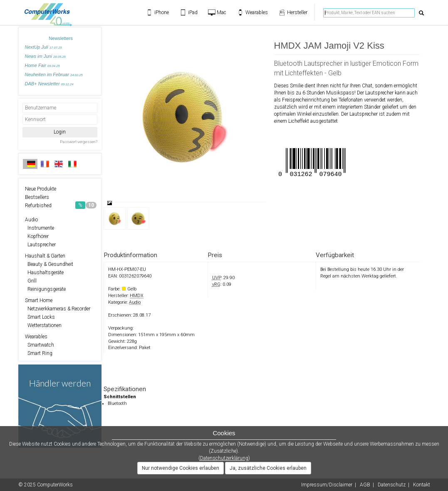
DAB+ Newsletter (49, 84)
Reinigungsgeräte (45, 289)
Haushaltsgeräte (44, 273)
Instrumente (40, 228)
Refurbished (61, 205)
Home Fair (42, 65)
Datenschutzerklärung (224, 458)
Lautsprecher (40, 245)
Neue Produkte (41, 189)
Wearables (36, 337)
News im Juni (45, 56)
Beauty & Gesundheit (49, 264)
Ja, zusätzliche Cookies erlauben (268, 468)
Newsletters (61, 38)
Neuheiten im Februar (54, 74)
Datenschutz (392, 485)
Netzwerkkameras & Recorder (58, 309)
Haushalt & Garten (45, 256)
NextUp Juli (43, 47)
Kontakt (422, 485)
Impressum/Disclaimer (327, 485)
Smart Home (39, 300)
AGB (365, 485)
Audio (31, 220)
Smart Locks (40, 317)
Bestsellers (37, 197)
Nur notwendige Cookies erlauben (181, 468)
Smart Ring (39, 353)
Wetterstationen (43, 325)
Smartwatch (40, 345)
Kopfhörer (37, 236)
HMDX (137, 296)
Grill (31, 281)
